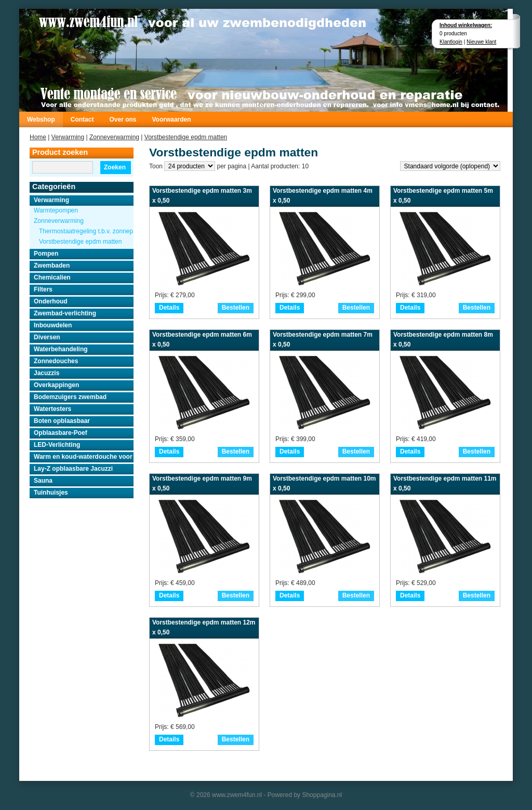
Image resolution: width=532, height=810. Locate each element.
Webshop (41, 119)
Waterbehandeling (61, 349)
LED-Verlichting (57, 445)
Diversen (47, 337)
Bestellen (236, 308)
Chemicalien (52, 277)
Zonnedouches (56, 361)
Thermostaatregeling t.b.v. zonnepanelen (86, 231)
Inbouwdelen (53, 325)
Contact (82, 119)
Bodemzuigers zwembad (70, 397)
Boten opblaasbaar (62, 421)
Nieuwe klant (481, 42)
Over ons (123, 119)
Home (38, 137)
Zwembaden (52, 265)
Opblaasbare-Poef (61, 433)
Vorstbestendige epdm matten (186, 137)
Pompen (46, 254)
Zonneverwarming (114, 137)
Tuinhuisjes (51, 493)
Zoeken (115, 167)
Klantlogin (451, 42)
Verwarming (68, 137)
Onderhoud (51, 301)
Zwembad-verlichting (65, 313)
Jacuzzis (46, 373)
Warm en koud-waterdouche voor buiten (84, 457)
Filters (43, 289)
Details (169, 308)
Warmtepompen (56, 210)
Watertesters (52, 409)
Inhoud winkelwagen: (466, 25)
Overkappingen (56, 385)
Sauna (43, 481)
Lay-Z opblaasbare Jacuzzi (73, 469)
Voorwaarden (171, 119)
